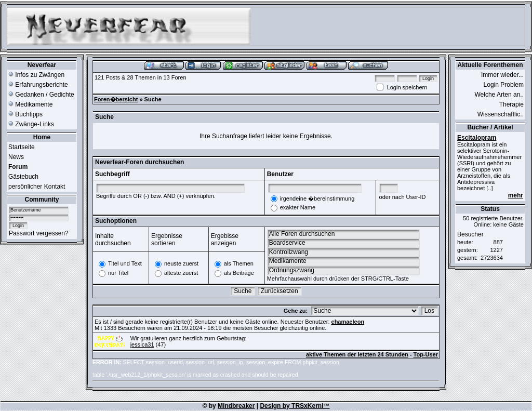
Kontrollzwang (344, 252)
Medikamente (30, 104)
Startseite (22, 147)
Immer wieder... (502, 75)
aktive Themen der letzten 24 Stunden (357, 354)
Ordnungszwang (344, 270)
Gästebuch (23, 177)
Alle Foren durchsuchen (344, 234)
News (16, 157)
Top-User (426, 354)
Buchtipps (25, 114)
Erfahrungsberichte (38, 85)
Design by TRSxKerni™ (295, 406)
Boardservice (344, 243)
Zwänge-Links (31, 124)
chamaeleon (348, 322)
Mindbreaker (236, 406)
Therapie (511, 104)
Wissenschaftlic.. (501, 114)
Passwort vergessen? (39, 233)
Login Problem (504, 85)
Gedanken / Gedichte (41, 95)
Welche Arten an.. (500, 95)
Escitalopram (477, 138)
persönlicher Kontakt (37, 187)
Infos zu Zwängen (36, 75)
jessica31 (142, 344)
